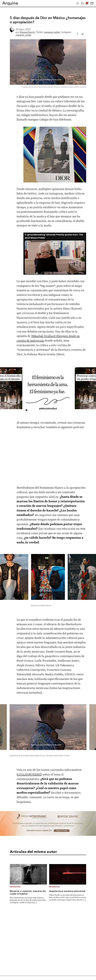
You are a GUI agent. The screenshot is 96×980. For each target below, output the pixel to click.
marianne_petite (52, 32)
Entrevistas (15, 887)
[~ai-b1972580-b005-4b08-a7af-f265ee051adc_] (48, 835)
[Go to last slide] (7, 389)
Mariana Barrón (27, 32)
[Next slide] (89, 389)
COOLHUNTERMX (29, 775)
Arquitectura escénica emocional (67, 891)
